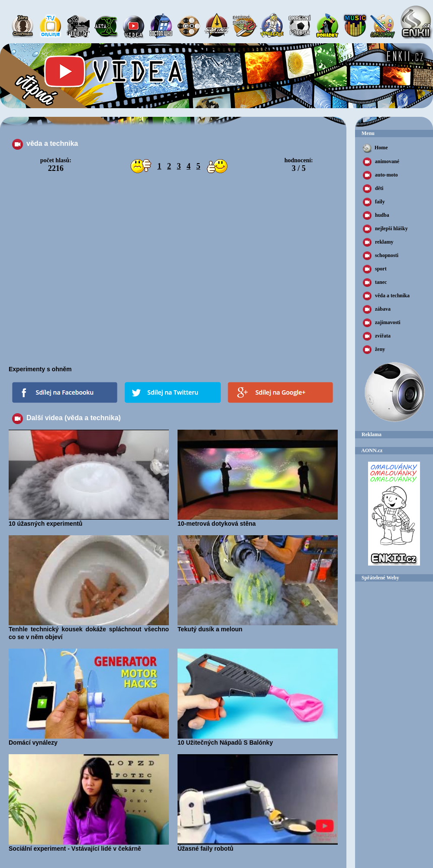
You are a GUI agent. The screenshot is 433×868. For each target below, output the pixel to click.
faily (374, 202)
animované (381, 162)
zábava (377, 309)
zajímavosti (382, 323)
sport (375, 269)
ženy (374, 350)
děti (373, 189)
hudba (376, 215)
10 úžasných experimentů (89, 521)
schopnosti (381, 256)
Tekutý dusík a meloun (258, 626)
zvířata (377, 336)
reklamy (378, 242)
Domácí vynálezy (89, 739)
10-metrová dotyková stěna (258, 521)
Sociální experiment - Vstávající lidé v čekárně (89, 845)
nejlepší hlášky (385, 229)
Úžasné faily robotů (258, 845)
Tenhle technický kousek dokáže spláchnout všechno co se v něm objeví (89, 630)
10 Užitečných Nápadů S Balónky (258, 739)
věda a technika (386, 296)
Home (375, 148)
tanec (375, 283)
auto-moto (380, 175)
